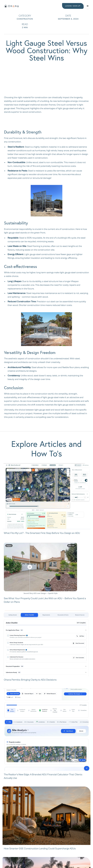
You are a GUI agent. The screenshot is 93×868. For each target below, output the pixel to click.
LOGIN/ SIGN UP (73, 6)
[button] (88, 6)
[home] (11, 6)
